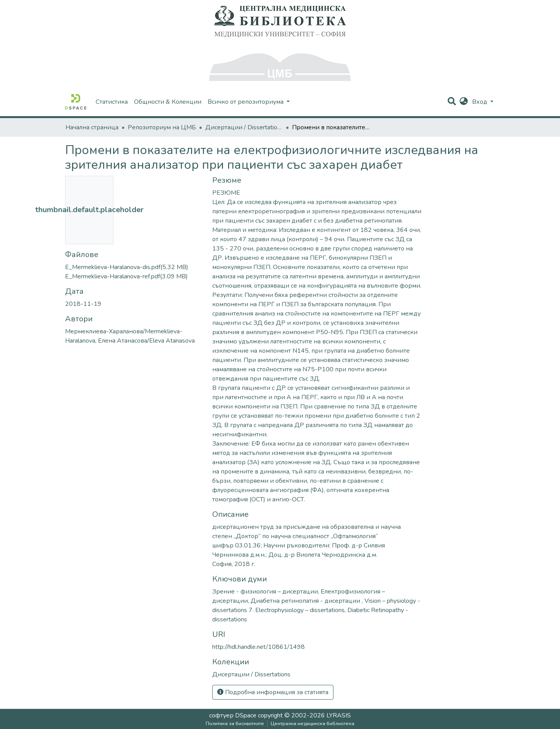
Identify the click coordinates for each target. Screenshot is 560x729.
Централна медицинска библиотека (313, 724)
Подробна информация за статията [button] (273, 692)
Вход (480, 102)
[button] (464, 102)
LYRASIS (339, 715)
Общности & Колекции (168, 102)
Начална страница (92, 127)
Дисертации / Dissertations (244, 127)
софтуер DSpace (233, 715)
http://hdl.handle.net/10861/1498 (259, 647)
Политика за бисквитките (235, 724)
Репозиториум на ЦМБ (162, 127)
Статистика (112, 102)
